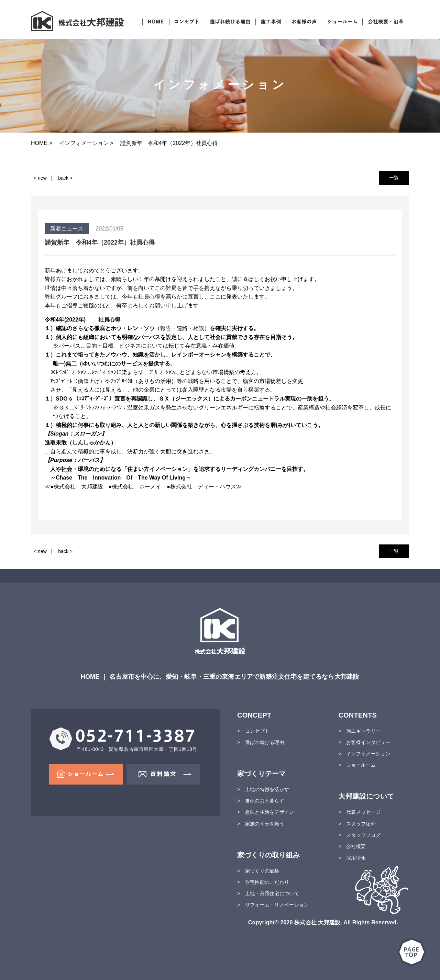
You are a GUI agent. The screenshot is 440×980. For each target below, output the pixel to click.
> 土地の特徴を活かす (263, 789)
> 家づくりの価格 (258, 871)
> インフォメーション (364, 754)
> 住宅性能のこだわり (263, 882)
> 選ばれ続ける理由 (261, 742)
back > (65, 178)
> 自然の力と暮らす (261, 801)
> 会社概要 (352, 846)
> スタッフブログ (359, 835)
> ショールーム (357, 765)
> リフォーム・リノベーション (273, 905)
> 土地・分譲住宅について (268, 893)
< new (40, 178)
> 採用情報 (352, 858)
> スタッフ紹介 (357, 824)
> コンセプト (253, 731)
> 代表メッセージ (359, 812)
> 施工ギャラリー (359, 731)
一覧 (394, 178)
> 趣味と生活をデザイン (266, 812)
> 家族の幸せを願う (261, 824)
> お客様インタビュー (364, 742)
